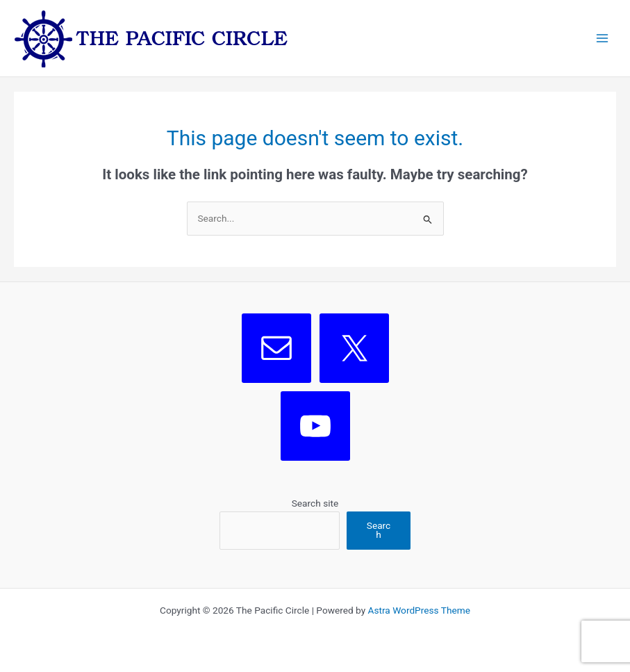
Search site (315, 503)
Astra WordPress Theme (419, 610)
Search (379, 530)
